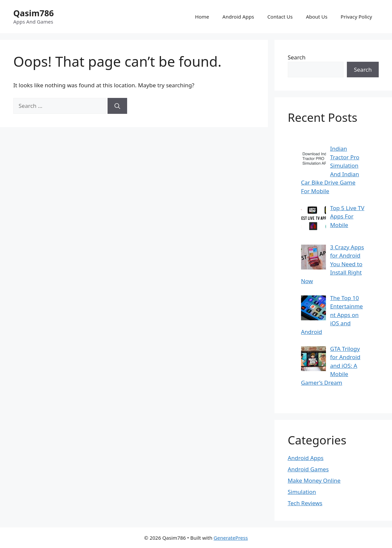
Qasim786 (34, 13)
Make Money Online (314, 480)
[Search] (117, 106)
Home (202, 17)
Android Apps (238, 17)
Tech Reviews (305, 503)
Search (297, 57)
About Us (317, 17)
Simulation (302, 492)
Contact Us (280, 17)
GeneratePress (231, 538)
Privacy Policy (356, 17)
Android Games (308, 469)
